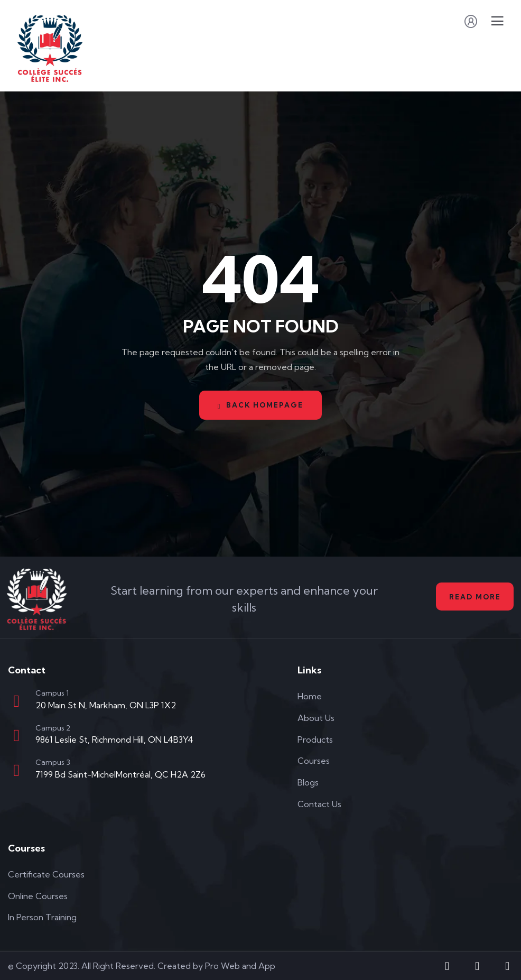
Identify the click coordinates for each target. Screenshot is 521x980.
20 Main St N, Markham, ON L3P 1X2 (106, 705)
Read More (474, 597)
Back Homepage (261, 405)
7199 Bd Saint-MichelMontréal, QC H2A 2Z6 (120, 774)
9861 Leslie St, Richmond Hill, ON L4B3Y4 (114, 739)
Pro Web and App (240, 966)
